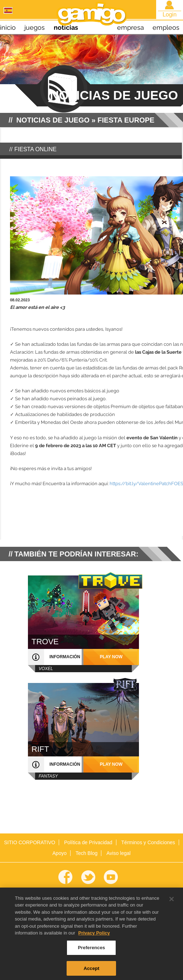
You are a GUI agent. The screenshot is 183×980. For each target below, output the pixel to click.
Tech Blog (86, 853)
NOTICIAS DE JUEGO (53, 120)
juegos (35, 27)
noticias (66, 27)
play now (111, 657)
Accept (91, 971)
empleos (166, 27)
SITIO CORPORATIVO (30, 842)
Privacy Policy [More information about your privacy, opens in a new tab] (94, 936)
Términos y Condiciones (148, 842)
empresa (131, 27)
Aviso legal (118, 853)
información (65, 657)
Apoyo (59, 853)
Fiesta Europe (126, 120)
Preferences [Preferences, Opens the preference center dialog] (92, 950)
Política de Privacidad (88, 842)
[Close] (172, 902)
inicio (8, 27)
